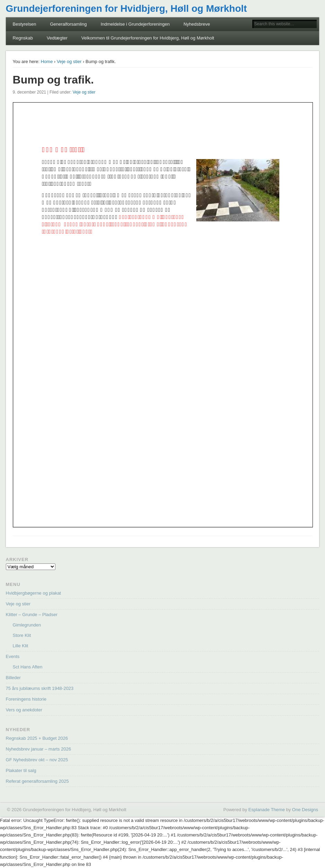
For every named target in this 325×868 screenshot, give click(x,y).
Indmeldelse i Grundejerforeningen (135, 24)
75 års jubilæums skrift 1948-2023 (40, 688)
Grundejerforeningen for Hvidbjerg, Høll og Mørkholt (127, 8)
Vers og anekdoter (24, 710)
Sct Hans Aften (28, 667)
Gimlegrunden (27, 625)
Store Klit (22, 635)
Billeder (13, 678)
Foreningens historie (26, 699)
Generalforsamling (68, 24)
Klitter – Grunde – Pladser (32, 615)
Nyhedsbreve (197, 24)
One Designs (305, 810)
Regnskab (23, 38)
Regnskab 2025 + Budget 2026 (37, 738)
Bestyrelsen (25, 24)
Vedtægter (57, 38)
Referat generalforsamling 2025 (37, 781)
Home (47, 62)
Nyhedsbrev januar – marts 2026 (39, 749)
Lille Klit (21, 646)
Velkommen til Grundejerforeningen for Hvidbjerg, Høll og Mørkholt (148, 38)
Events (13, 656)
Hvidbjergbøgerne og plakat (34, 593)
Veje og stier (69, 62)
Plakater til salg (21, 770)
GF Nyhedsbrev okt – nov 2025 (37, 760)
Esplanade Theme (267, 810)
